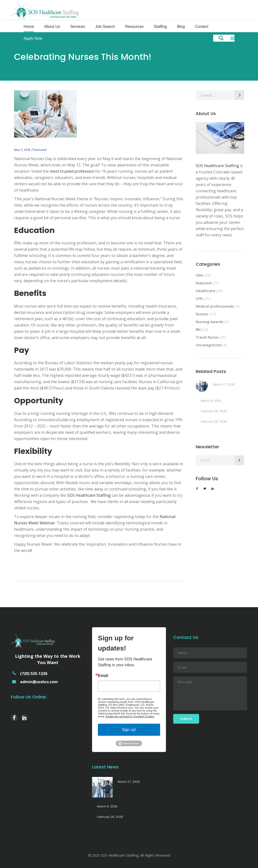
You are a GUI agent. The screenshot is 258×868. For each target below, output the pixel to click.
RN (198, 329)
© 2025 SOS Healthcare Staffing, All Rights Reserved (129, 855)
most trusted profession (72, 171)
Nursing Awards (210, 322)
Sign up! (129, 730)
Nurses (202, 314)
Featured (40, 150)
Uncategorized (209, 345)
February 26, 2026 (214, 411)
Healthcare (205, 291)
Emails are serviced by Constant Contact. (130, 716)
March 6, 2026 (211, 401)
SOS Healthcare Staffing (89, 495)
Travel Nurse (207, 337)
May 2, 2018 (22, 150)
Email (103, 676)
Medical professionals (215, 306)
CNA (199, 275)
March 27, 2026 (224, 384)
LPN (199, 298)
